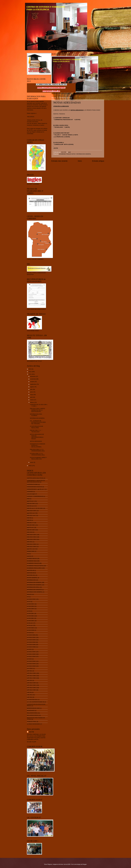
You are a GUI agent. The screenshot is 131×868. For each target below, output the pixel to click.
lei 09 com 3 (30, 625)
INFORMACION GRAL (33, 587)
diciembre (33, 376)
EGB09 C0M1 (31, 551)
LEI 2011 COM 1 (31, 652)
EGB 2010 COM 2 (32, 537)
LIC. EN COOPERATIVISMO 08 (36, 702)
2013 (30, 369)
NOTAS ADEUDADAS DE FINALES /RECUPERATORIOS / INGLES (37, 436)
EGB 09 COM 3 (31, 530)
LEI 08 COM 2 (31, 606)
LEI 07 (29, 602)
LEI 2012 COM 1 (31, 661)
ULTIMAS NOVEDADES (33, 724)
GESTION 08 (30, 570)
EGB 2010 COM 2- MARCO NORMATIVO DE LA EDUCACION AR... (37, 410)
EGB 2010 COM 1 (32, 511)
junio (32, 392)
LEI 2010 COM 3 (31, 642)
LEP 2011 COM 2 (32, 676)
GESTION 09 (30, 573)
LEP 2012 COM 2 (32, 688)
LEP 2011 (30, 671)
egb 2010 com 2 (31, 513)
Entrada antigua (98, 161)
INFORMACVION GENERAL (35, 592)
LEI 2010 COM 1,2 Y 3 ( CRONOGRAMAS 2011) (37, 454)
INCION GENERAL (32, 578)
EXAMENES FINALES (33, 563)
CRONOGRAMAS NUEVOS (35, 487)
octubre (32, 382)
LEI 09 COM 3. (31, 628)
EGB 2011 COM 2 (32, 547)
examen (29, 556)
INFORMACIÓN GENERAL (34, 585)
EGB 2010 (30, 532)
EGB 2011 (30, 542)
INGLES (29, 594)
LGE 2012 (30, 697)
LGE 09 (29, 692)
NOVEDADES (31, 711)
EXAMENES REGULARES (34, 568)
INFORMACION (31, 580)
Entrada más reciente (59, 161)
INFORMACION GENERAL (84, 154)
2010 (30, 466)
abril (32, 397)
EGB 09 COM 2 (31, 503)
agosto (32, 387)
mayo (32, 395)
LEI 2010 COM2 (31, 647)
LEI (28, 597)
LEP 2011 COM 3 (32, 678)
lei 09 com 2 (30, 623)
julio (31, 389)
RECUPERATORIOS (33, 715)
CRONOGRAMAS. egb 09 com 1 (36, 489)
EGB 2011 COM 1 (32, 544)
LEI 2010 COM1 (31, 645)
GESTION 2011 (31, 575)
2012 (30, 372)
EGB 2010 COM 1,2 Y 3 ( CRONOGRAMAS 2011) (37, 450)
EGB (28, 499)
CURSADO (30, 492)
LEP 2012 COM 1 (32, 685)
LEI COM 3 (30, 668)
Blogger (85, 864)
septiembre (33, 384)
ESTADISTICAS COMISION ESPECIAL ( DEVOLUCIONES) (38, 445)
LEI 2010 (29, 633)
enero (32, 462)
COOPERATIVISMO (32, 484)
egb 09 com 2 (31, 527)
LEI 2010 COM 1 (31, 599)
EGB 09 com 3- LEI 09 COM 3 (35, 508)
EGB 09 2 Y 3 (31, 523)
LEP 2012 (30, 680)
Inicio (80, 161)
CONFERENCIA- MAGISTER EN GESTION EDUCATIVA (36, 481)
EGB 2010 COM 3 (32, 539)
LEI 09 (29, 611)
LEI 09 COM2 (31, 630)
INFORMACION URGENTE (34, 590)
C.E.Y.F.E (31, 732)
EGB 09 (29, 520)
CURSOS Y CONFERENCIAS (35, 496)
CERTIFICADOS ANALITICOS (35, 478)
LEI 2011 (29, 649)
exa (28, 554)
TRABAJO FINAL (32, 722)
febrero (32, 402)
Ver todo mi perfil (31, 742)
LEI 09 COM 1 (31, 621)
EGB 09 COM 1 (31, 525)
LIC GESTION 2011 (32, 700)
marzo (32, 400)
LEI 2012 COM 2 (31, 664)
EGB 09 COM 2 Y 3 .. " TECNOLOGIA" (36, 431)
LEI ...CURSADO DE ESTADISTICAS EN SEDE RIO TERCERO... (38, 422)
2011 (30, 374)
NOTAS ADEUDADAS (36, 441)
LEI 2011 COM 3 (31, 656)
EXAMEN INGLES (32, 558)
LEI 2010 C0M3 (31, 635)
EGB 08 (29, 518)
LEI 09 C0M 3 (31, 618)
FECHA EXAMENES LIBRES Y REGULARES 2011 (38, 458)
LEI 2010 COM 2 (31, 640)
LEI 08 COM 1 (31, 604)
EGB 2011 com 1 (32, 515)
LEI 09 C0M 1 (31, 613)
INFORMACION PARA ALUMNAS (36, 415)
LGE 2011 (30, 695)
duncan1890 (67, 864)
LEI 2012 (29, 659)
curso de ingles (31, 494)
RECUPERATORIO (32, 713)
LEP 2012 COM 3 (32, 683)
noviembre (33, 379)
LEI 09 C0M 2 (31, 616)
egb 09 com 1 (31, 501)
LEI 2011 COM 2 (31, 654)
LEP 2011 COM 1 (32, 673)
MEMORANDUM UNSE (33, 708)
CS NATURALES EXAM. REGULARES (37, 427)
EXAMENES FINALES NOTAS (67, 154)
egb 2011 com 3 (31, 549)
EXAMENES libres (32, 561)
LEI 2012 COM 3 (31, 666)
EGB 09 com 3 (31, 506)
